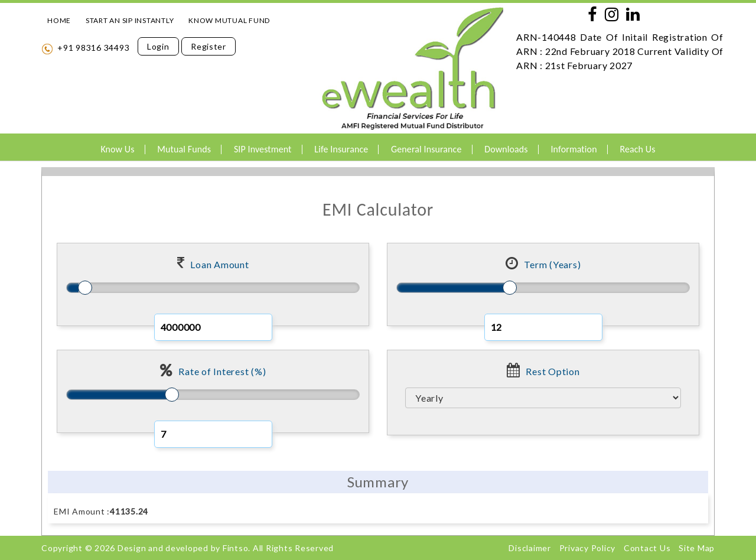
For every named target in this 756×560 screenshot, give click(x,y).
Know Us (117, 149)
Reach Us (637, 149)
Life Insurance (341, 149)
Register (208, 46)
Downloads (506, 149)
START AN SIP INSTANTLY (130, 20)
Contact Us (647, 548)
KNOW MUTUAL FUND (229, 20)
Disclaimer (530, 548)
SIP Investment (263, 149)
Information (573, 149)
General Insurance (426, 149)
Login (158, 46)
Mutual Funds (184, 149)
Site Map (697, 548)
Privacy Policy (588, 548)
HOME (59, 20)
